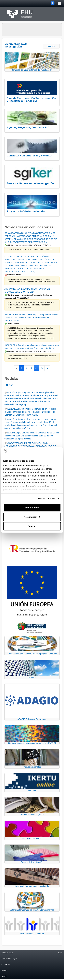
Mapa (4, 970)
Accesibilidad (7, 953)
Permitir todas (32, 507)
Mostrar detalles (47, 498)
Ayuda (4, 976)
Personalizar (32, 517)
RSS (9, 385)
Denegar (32, 526)
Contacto (5, 964)
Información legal (9, 959)
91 (43, 369)
